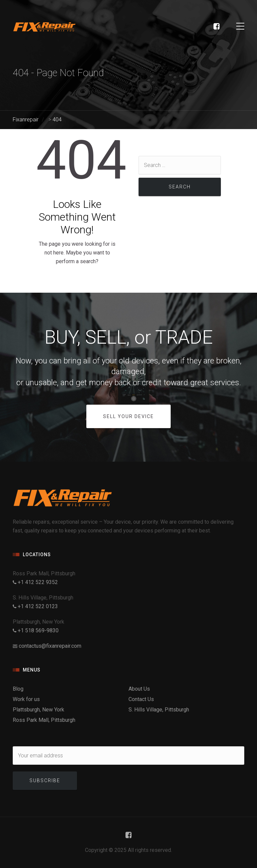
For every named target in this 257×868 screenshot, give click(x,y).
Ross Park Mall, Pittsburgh (44, 720)
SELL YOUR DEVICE (128, 416)
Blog (18, 689)
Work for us (26, 699)
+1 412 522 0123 (35, 606)
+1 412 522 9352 (35, 582)
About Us (139, 689)
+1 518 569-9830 (36, 630)
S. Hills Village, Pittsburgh (159, 710)
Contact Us (141, 699)
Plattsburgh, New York (38, 710)
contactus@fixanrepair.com (50, 646)
